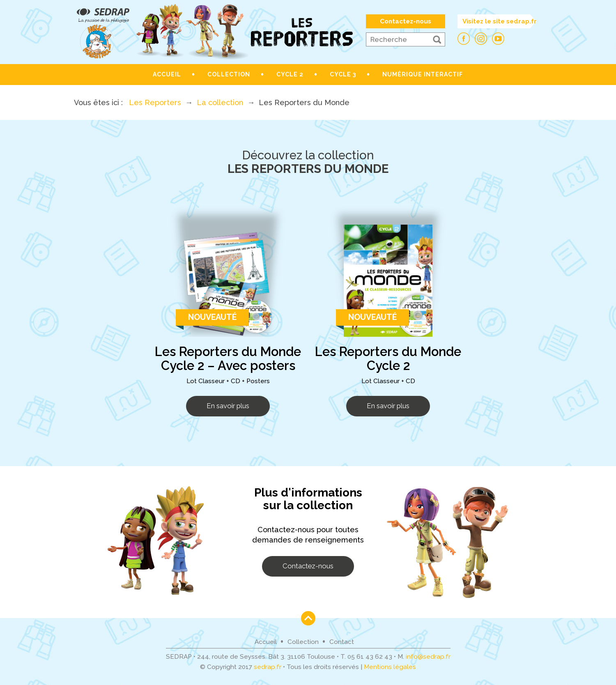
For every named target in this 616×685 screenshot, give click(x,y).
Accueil (167, 74)
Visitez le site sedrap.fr (500, 21)
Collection (229, 74)
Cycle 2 (290, 74)
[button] (437, 39)
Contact (342, 642)
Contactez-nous (406, 21)
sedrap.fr (268, 667)
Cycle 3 (343, 74)
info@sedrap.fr (428, 657)
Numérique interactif (423, 74)
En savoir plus (228, 406)
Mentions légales (390, 667)
